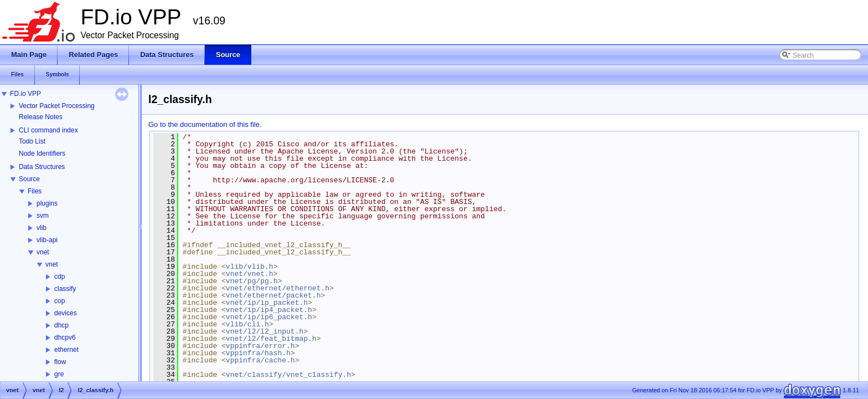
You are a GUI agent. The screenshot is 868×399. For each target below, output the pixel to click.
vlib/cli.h (247, 324)
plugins (47, 203)
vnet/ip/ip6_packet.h (269, 317)
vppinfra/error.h (260, 346)
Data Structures (42, 167)
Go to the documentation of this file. (205, 124)
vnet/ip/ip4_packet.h (269, 310)
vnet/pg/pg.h (252, 281)
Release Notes (41, 117)
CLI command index (48, 130)
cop (60, 301)
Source (29, 179)
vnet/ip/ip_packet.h (267, 303)
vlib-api (47, 240)
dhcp (61, 325)
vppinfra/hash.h (258, 353)
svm (43, 216)
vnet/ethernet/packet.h (273, 295)
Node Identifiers (42, 154)
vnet (43, 252)
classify (65, 289)
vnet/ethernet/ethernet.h (278, 288)
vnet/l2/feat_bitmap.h (271, 339)
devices (66, 313)
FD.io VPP (25, 94)
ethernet (66, 350)
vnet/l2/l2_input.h (265, 331)
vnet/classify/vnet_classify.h (288, 375)
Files (35, 191)
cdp (60, 277)
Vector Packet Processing (57, 106)
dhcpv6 (65, 337)
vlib (42, 228)
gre (59, 374)
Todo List (32, 141)
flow (60, 362)
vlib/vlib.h (250, 267)
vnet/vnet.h (250, 274)
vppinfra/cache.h (260, 360)
